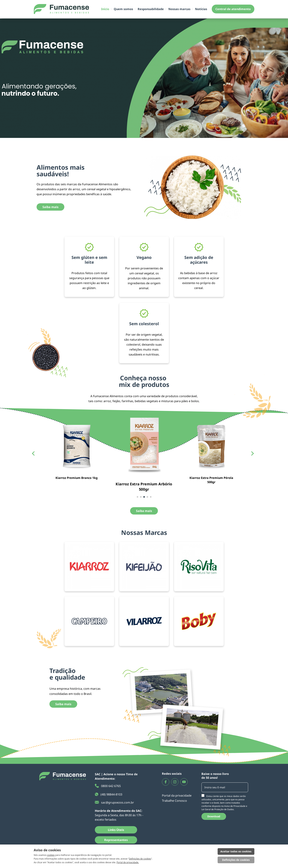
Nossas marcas (179, 9)
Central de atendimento (233, 9)
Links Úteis (116, 830)
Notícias (201, 9)
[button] (137, 497)
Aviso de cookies (47, 850)
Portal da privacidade (177, 795)
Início (105, 9)
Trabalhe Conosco (174, 801)
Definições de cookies (140, 859)
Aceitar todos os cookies (236, 851)
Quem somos (123, 9)
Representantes (116, 840)
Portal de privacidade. (128, 862)
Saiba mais (50, 207)
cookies (51, 855)
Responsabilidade (151, 9)
